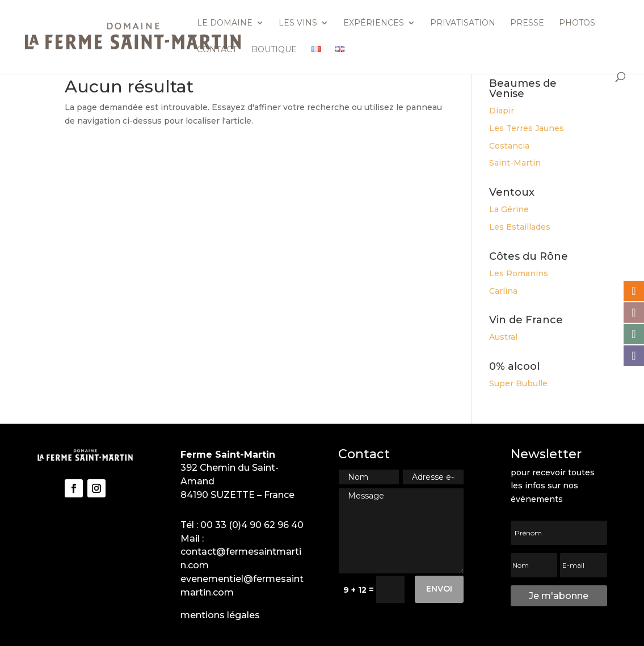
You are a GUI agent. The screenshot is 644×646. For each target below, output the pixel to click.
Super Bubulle (518, 383)
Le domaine (225, 23)
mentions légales (220, 615)
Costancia (509, 146)
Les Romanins (519, 273)
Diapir (502, 111)
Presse (527, 23)
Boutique (274, 50)
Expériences (374, 23)
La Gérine (509, 209)
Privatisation (463, 23)
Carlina (503, 291)
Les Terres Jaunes (527, 128)
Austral (503, 337)
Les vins (298, 23)
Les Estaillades (520, 227)
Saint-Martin (515, 163)
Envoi (439, 589)
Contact (217, 50)
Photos (577, 23)
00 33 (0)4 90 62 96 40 (252, 525)
